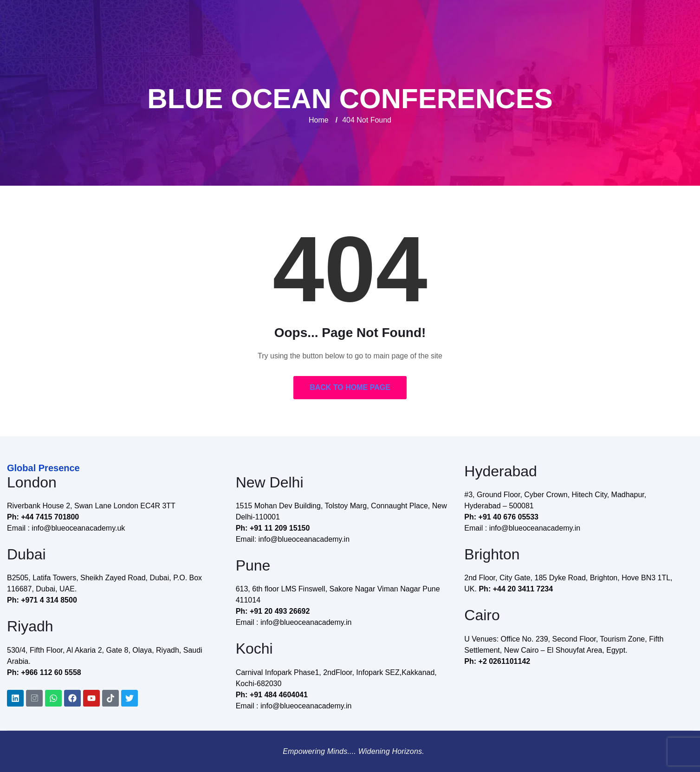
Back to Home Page (350, 387)
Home (319, 120)
